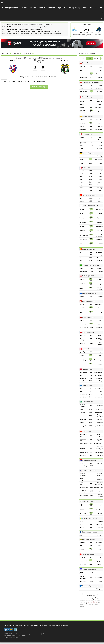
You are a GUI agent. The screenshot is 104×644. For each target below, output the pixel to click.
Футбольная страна (19, 634)
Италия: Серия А (87, 134)
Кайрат (100, 522)
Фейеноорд (83, 227)
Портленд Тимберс (82, 484)
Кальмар (82, 543)
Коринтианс (83, 419)
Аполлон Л (83, 513)
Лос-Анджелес (84, 496)
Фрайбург (100, 156)
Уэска (13, 60)
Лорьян (100, 182)
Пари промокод (74, 8)
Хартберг (82, 284)
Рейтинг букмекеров (10, 8)
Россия (33, 8)
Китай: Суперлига (87, 431)
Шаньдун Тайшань (100, 440)
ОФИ (101, 391)
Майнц (81, 163)
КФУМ (81, 364)
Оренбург (82, 67)
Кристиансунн (98, 360)
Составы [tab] (12, 81)
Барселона (83, 130)
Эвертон (100, 104)
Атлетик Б (82, 123)
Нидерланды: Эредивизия (90, 206)
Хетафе (100, 127)
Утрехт (101, 244)
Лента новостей (49, 625)
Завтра (96, 58)
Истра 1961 (99, 463)
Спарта (100, 214)
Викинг (100, 364)
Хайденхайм (99, 160)
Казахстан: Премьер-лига (90, 519)
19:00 (91, 146)
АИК (81, 546)
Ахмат (81, 74)
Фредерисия (99, 375)
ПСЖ (81, 176)
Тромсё (82, 356)
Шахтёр (100, 297)
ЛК (101, 8)
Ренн (81, 179)
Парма (81, 146)
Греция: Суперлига (87, 386)
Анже (81, 188)
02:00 (91, 491)
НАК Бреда (83, 222)
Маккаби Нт (99, 573)
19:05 (91, 268)
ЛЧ (91, 8)
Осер (81, 191)
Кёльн (81, 160)
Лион (101, 174)
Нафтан (82, 321)
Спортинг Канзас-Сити (99, 484)
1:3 (91, 335)
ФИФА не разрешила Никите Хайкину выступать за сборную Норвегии (28, 27)
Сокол (81, 88)
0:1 (91, 137)
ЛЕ (96, 8)
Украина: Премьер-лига (89, 294)
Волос (81, 389)
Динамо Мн (99, 328)
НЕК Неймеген (98, 231)
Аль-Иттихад (83, 271)
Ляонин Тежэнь (84, 444)
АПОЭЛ (100, 513)
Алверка (82, 201)
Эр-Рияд (82, 268)
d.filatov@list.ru (22, 636)
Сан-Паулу (100, 419)
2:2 (91, 104)
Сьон (81, 312)
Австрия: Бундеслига (88, 276)
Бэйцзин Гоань (84, 453)
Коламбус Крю (98, 487)
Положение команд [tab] (39, 81)
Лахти (81, 535)
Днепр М (100, 324)
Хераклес (100, 218)
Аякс (81, 244)
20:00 (91, 198)
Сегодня (89, 58)
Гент (81, 252)
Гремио (82, 422)
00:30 (91, 412)
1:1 (91, 88)
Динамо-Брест (84, 328)
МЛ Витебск (83, 324)
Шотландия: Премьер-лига (90, 586)
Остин (101, 491)
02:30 (91, 426)
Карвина (100, 335)
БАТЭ (101, 321)
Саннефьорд (83, 360)
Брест (101, 176)
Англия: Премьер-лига (88, 97)
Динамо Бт (83, 565)
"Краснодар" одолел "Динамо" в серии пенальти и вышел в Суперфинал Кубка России (33, 31)
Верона (82, 137)
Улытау (82, 522)
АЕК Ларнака (99, 509)
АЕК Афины (83, 397)
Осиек (81, 463)
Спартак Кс (99, 88)
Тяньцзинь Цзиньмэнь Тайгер (99, 448)
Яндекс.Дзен (8, 637)
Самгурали (99, 565)
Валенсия (100, 123)
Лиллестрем (99, 352)
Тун (101, 312)
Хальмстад (99, 543)
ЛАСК (81, 288)
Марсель (100, 185)
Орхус (101, 381)
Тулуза (81, 174)
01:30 (91, 422)
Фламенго (100, 422)
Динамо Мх (99, 74)
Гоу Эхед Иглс (84, 235)
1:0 (91, 67)
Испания (51, 8)
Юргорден (100, 546)
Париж (101, 179)
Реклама (59, 625)
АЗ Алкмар (99, 227)
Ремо (81, 409)
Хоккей (65, 625)
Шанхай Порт (99, 453)
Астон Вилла (99, 107)
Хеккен (82, 549)
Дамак (101, 271)
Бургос (65, 60)
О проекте (7, 625)
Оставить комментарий (39, 87)
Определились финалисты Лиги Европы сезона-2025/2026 (25, 29)
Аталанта (100, 148)
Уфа (81, 85)
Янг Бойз (82, 308)
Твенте (81, 214)
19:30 (91, 78)
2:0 (91, 352)
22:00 (91, 130)
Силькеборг (83, 378)
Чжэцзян (82, 448)
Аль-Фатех (100, 268)
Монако (82, 171)
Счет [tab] (4, 81)
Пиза (101, 143)
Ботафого (100, 406)
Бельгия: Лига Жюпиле (89, 249)
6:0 (91, 484)
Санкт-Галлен (99, 304)
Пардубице (83, 335)
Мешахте (82, 557)
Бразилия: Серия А (88, 402)
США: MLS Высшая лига (89, 471)
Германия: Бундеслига (89, 153)
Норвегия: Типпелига (88, 349)
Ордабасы (99, 525)
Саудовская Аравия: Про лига (91, 265)
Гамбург (82, 156)
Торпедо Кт (99, 561)
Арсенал (100, 111)
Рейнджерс (99, 589)
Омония (82, 509)
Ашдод (100, 581)
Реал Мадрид (99, 130)
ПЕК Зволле (99, 209)
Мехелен (100, 258)
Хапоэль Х (83, 581)
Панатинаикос (98, 397)
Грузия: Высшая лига (88, 554)
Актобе (82, 527)
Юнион (81, 258)
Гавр (81, 185)
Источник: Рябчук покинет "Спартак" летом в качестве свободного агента (29, 24)
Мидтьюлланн (98, 372)
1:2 (91, 304)
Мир (85, 8)
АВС (81, 198)
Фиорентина (83, 140)
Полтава (82, 297)
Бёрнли (82, 107)
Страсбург (100, 188)
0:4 (91, 297)
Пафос (81, 505)
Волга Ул (100, 92)
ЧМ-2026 (24, 8)
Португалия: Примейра (89, 195)
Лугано (82, 304)
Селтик (82, 589)
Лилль (101, 171)
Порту (101, 198)
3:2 (90, 156)
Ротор (101, 85)
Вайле (81, 375)
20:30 (90, 163)
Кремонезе (83, 143)
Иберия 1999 (83, 561)
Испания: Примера (87, 116)
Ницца (101, 191)
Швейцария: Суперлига (89, 301)
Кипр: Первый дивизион (89, 501)
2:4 (91, 546)
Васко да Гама (84, 426)
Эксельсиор (83, 240)
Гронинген (82, 231)
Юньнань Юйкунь (98, 444)
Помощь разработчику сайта (33, 625)
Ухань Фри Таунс (99, 435)
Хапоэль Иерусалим (83, 578)
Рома (101, 146)
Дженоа (100, 140)
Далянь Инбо (99, 456)
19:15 (91, 466)
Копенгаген (99, 378)
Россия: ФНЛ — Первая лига (90, 82)
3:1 (91, 391)
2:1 (91, 70)
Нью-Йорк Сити (84, 487)
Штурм (101, 284)
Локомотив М (83, 78)
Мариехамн (99, 535)
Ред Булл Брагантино (99, 416)
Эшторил (100, 201)
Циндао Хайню (84, 456)
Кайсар (100, 527)
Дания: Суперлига (87, 369)
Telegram (15, 637)
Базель (100, 308)
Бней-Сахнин (99, 578)
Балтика (100, 78)
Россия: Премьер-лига (87, 33)
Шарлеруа (100, 255)
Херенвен (100, 222)
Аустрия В (100, 280)
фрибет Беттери (93, 602)
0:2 (91, 557)
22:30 (91, 201)
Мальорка (82, 120)
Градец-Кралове (100, 344)
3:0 (91, 143)
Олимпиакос (83, 394)
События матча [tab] (24, 81)
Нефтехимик (83, 92)
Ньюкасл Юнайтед (100, 101)
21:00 (91, 271)
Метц (81, 182)
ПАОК (101, 394)
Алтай (81, 525)
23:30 (91, 487)
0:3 (91, 389)
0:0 (91, 140)
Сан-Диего (99, 479)
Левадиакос (99, 389)
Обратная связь (17, 625)
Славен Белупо (84, 466)
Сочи (89, 24)
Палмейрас (99, 409)
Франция (61, 8)
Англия (42, 8)
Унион (101, 163)
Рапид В (82, 280)
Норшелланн (83, 372)
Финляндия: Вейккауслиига (90, 532)
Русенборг (83, 352)
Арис (81, 391)
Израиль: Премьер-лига (89, 569)
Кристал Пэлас (84, 104)
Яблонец (82, 344)
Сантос (82, 416)
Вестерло (100, 261)
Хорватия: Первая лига (89, 460)
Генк (81, 261)
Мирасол (82, 412)
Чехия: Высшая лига (88, 332)
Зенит (84, 24)
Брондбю (82, 381)
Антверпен (83, 255)
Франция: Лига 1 (87, 168)
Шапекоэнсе (99, 412)
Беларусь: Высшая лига (89, 317)
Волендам (99, 240)
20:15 (91, 261)
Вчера (82, 58)
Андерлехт (99, 252)
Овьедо (82, 127)
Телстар (82, 218)
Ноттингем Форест (83, 101)
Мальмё (100, 549)
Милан (81, 148)
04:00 (91, 496)
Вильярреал (99, 120)
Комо (101, 137)
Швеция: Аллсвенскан (89, 540)
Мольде (100, 356)
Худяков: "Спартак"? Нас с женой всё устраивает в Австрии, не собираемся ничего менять (34, 34)
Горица (101, 466)
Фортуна (82, 209)
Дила (101, 557)
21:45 (91, 148)
